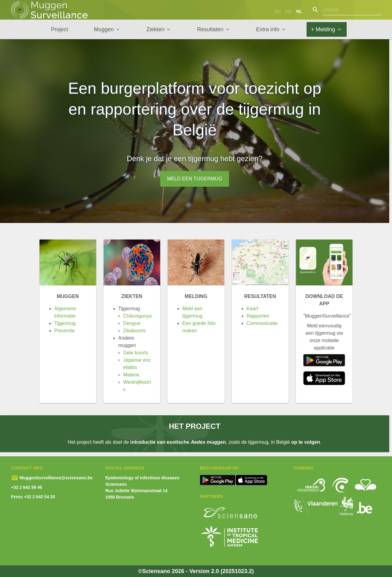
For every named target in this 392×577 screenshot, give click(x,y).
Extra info (268, 29)
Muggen (104, 29)
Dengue (132, 323)
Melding (196, 296)
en (278, 11)
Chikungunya (137, 316)
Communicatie (262, 323)
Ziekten (155, 29)
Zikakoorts (134, 331)
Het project (194, 426)
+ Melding (323, 29)
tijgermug (204, 158)
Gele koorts (136, 353)
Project (59, 29)
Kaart (252, 309)
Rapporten (258, 316)
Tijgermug (65, 323)
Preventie (65, 331)
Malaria (131, 375)
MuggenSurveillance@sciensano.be (55, 478)
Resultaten (210, 29)
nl (299, 11)
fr (289, 11)
